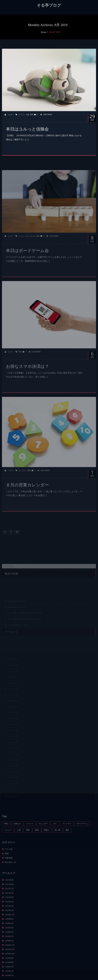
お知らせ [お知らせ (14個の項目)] (17, 836)
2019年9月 (9, 971)
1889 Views (46, 119)
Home (48, 32)
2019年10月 (10, 967)
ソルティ (9, 119)
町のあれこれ (11, 875)
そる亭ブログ (49, 5)
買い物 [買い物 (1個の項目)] (57, 843)
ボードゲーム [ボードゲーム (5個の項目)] (82, 836)
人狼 (27, 119)
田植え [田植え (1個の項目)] (47, 843)
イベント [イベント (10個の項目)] (30, 836)
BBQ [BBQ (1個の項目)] (6, 836)
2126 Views (35, 365)
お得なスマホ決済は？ (27, 379)
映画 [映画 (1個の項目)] (37, 843)
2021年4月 (9, 914)
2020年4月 (9, 940)
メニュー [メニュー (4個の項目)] (8, 843)
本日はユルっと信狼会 (27, 133)
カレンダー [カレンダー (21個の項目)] (43, 836)
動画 (7, 866)
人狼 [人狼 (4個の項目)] (19, 843)
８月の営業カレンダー (27, 497)
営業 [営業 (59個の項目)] (28, 843)
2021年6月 (9, 906)
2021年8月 (9, 897)
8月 (63, 32)
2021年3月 (9, 919)
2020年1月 (9, 954)
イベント (21, 119)
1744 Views (52, 249)
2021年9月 (9, 893)
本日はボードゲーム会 (27, 263)
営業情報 (9, 871)
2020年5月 (9, 936)
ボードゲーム (30, 249)
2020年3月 (9, 945)
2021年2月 (9, 923)
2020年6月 (9, 932)
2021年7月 (9, 901)
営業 (32, 119)
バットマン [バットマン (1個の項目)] (67, 836)
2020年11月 (10, 927)
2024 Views (44, 483)
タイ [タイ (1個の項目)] (55, 836)
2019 (56, 32)
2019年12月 (10, 958)
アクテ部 (9, 862)
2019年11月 (10, 962)
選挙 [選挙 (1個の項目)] (67, 843)
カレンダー (22, 483)
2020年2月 (9, 949)
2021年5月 (9, 910)
